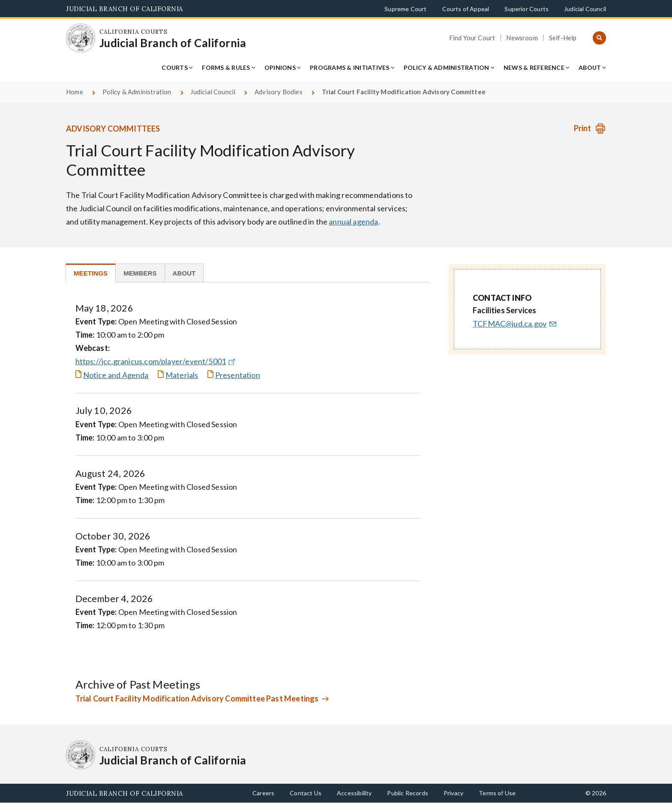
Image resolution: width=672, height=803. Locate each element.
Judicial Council (585, 9)
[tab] (91, 273)
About (590, 67)
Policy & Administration (447, 67)
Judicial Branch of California (124, 9)
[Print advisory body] (590, 128)
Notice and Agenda (116, 375)
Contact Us (306, 793)
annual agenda (353, 222)
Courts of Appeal (466, 9)
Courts (175, 67)
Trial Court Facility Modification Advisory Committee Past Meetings (197, 698)
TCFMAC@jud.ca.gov (515, 324)
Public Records (408, 793)
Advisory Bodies (279, 92)
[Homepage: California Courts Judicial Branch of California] (81, 38)
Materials (182, 375)
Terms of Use (497, 793)
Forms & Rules (226, 67)
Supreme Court (405, 9)
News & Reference (534, 67)
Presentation (238, 375)
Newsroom (522, 38)
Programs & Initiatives (350, 67)
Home (75, 92)
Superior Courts (526, 9)
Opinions (280, 67)
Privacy (453, 793)
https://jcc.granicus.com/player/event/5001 (156, 361)
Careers (263, 793)
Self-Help (563, 38)
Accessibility (354, 793)
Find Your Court (472, 38)
